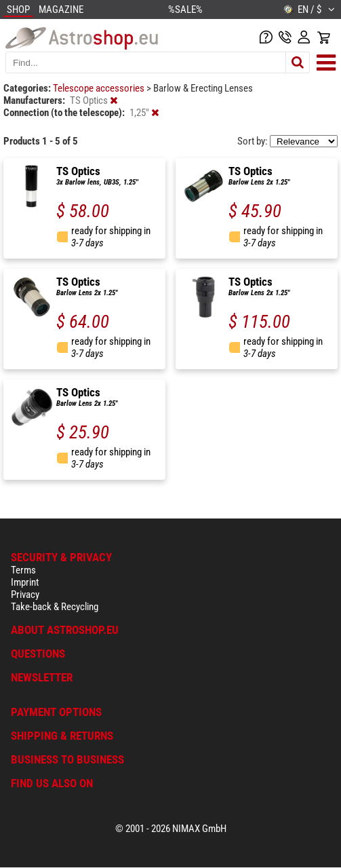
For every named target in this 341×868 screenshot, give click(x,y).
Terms (23, 570)
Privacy (25, 595)
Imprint (25, 582)
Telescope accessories (100, 88)
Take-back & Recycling (55, 607)
